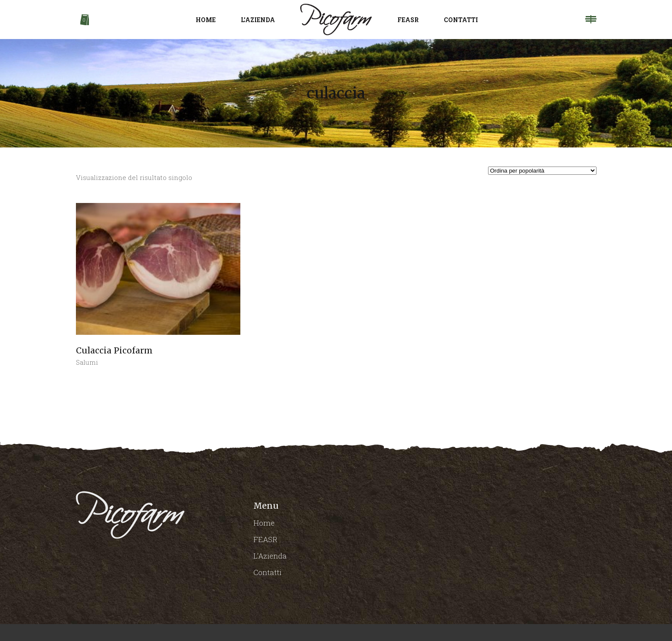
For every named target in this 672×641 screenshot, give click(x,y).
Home (264, 523)
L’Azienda (270, 556)
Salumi (87, 362)
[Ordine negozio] (542, 171)
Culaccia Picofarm (114, 350)
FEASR (266, 539)
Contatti (267, 572)
